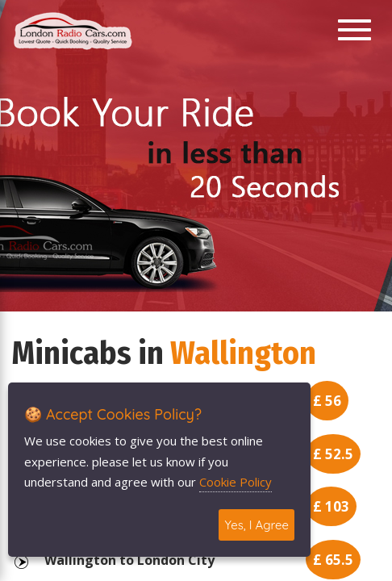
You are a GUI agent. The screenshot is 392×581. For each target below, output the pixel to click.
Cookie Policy (236, 482)
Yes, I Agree (256, 525)
